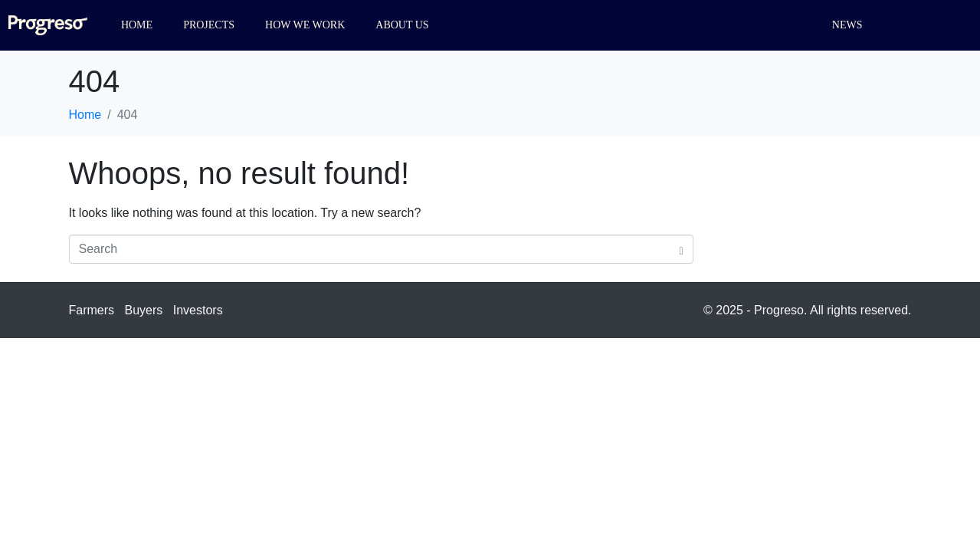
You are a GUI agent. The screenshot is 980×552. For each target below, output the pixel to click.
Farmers (92, 310)
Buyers (144, 310)
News (847, 25)
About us (402, 25)
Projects (209, 25)
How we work (305, 25)
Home (137, 25)
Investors (198, 310)
